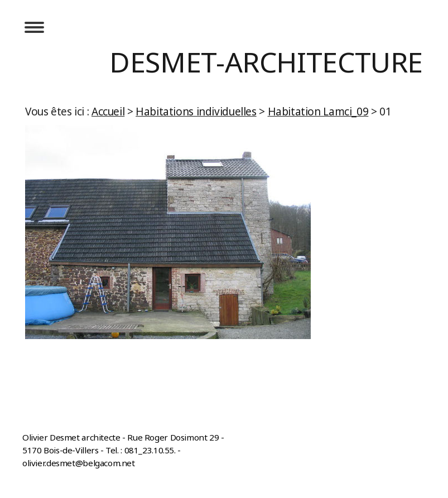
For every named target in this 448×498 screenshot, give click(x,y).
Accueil (108, 112)
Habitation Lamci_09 (318, 112)
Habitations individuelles (196, 112)
